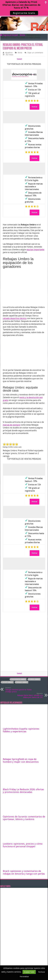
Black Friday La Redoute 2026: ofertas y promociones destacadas (23, 791)
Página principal (9, 35)
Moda (22, 35)
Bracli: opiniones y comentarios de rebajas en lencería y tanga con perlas (24, 872)
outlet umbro (8, 682)
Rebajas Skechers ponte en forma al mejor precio (18, 690)
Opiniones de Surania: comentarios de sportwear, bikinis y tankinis (24, 818)
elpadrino (9, 53)
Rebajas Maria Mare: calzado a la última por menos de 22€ (30, 695)
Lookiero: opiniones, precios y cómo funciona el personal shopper (23, 845)
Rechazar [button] (42, 972)
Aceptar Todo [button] (29, 972)
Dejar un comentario (35, 53)
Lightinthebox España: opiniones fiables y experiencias (21, 730)
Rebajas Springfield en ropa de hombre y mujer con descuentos (21, 760)
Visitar (34, 107)
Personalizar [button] (24, 977)
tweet (19, 59)
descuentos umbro (18, 679)
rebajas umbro (22, 682)
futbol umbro (34, 679)
